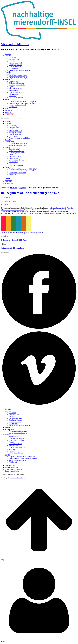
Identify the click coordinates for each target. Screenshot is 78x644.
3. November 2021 (10, 201)
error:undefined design (18, 478)
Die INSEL (13, 57)
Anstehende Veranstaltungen (18, 76)
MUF (27, 233)
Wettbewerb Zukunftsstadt (18, 105)
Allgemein (23, 188)
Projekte (8, 99)
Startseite (8, 54)
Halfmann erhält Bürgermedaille (12, 248)
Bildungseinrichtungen (16, 83)
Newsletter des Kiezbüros (13, 469)
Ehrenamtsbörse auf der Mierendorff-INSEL (23, 103)
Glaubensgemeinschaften (17, 85)
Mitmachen (9, 112)
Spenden (9, 114)
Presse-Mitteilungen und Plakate (19, 70)
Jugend (11, 87)
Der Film (12, 61)
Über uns (8, 56)
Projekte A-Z (13, 107)
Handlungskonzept (15, 67)
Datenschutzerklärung (12, 471)
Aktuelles (8, 72)
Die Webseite (13, 68)
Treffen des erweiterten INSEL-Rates (14, 240)
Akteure (8, 79)
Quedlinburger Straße (36, 233)
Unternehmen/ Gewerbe (17, 92)
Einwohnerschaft (14, 81)
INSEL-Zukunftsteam (16, 98)
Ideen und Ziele (14, 59)
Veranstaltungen (10, 74)
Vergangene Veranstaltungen (18, 78)
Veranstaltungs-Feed (12, 467)
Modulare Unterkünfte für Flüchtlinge (13, 233)
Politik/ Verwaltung (15, 89)
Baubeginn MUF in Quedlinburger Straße (30, 193)
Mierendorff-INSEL (15, 44)
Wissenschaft (13, 94)
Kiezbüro (7, 198)
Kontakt (8, 109)
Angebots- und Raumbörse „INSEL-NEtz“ (23, 101)
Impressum (8, 110)
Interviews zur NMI (15, 63)
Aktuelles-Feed (10, 466)
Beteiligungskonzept (16, 65)
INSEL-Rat (13, 96)
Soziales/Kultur (14, 90)
